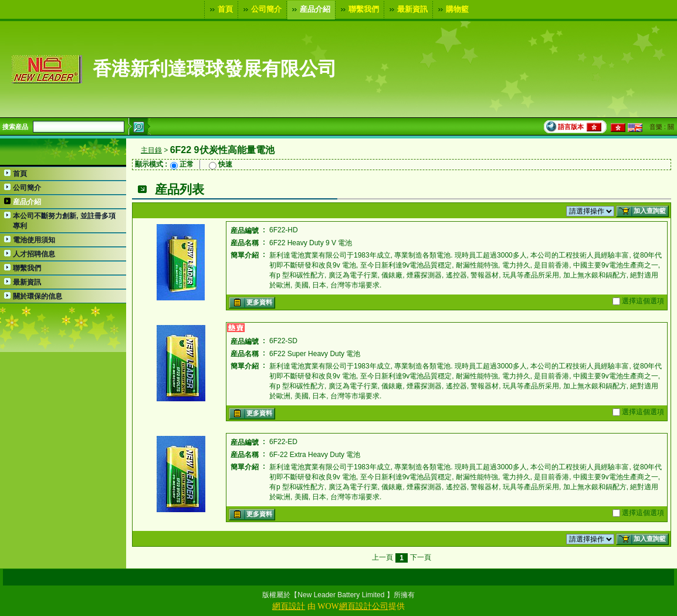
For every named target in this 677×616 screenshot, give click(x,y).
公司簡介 (261, 9)
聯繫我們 (358, 9)
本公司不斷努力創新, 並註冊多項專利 (64, 221)
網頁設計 (289, 606)
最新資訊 (407, 9)
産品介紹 (310, 9)
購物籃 (452, 9)
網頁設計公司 (364, 606)
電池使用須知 (34, 240)
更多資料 (251, 303)
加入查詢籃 (642, 211)
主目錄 (151, 150)
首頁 (220, 9)
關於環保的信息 (38, 296)
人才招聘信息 (34, 254)
